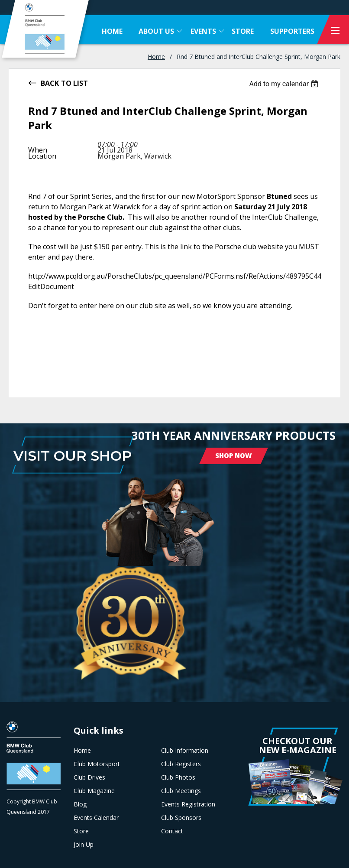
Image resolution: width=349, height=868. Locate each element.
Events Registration (188, 804)
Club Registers (181, 764)
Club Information (185, 751)
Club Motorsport (97, 764)
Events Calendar (96, 818)
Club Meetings (181, 791)
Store (81, 831)
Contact (172, 831)
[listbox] (285, 84)
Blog (80, 804)
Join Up (84, 845)
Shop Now (234, 455)
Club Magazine (94, 791)
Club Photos (178, 777)
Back (50, 83)
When (38, 150)
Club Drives (89, 777)
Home (156, 57)
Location (42, 156)
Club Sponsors (181, 818)
